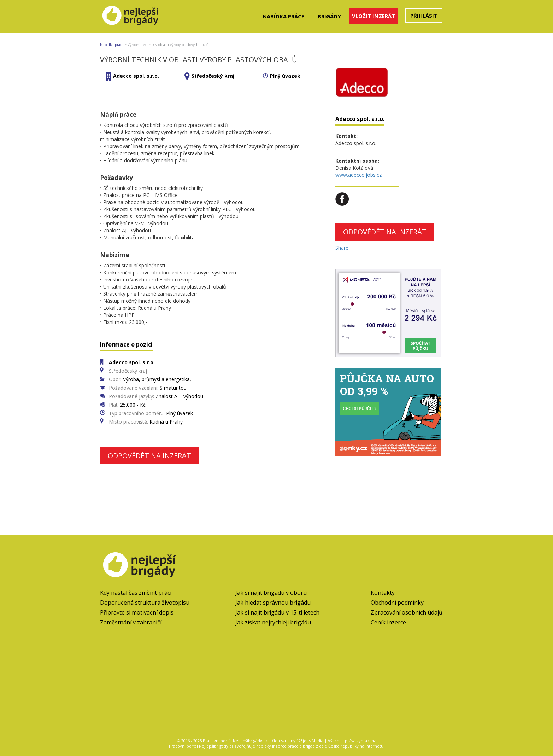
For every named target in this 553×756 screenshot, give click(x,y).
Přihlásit (424, 16)
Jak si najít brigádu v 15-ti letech (277, 612)
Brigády (329, 16)
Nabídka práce (283, 16)
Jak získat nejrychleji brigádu (273, 622)
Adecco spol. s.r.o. (136, 76)
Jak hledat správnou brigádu (273, 603)
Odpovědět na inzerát (149, 456)
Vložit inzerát (373, 16)
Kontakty (383, 593)
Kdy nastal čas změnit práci (136, 593)
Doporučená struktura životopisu (145, 603)
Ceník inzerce (388, 622)
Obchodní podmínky (397, 603)
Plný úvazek (285, 76)
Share (342, 248)
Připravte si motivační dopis (137, 612)
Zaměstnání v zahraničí (131, 622)
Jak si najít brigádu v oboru (271, 593)
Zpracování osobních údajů (407, 612)
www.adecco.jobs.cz (358, 175)
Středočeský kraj (213, 76)
